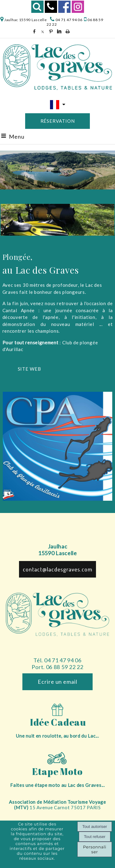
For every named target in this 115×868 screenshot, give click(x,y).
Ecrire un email (57, 682)
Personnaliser (95, 849)
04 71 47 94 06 (69, 20)
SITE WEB (29, 369)
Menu (17, 137)
